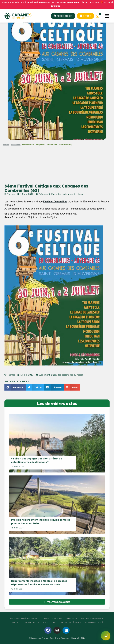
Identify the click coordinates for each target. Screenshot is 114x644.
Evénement (16, 144)
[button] (107, 16)
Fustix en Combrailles (55, 428)
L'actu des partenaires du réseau (67, 421)
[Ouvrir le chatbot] (106, 636)
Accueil (6, 144)
